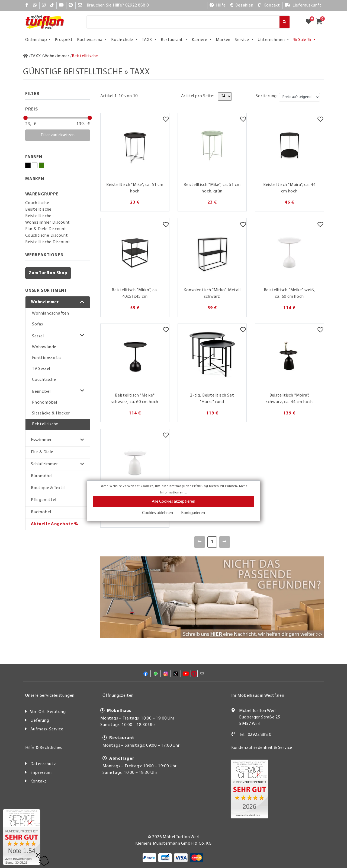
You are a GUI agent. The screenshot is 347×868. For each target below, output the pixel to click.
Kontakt (39, 781)
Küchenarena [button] (90, 40)
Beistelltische (45, 424)
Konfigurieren (193, 513)
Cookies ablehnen (158, 513)
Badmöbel (41, 512)
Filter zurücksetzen (58, 135)
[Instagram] (44, 5)
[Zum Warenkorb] (321, 22)
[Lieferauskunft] (303, 5)
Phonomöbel (45, 403)
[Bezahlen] (242, 5)
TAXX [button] (147, 40)
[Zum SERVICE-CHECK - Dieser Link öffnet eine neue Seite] (22, 837)
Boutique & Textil (48, 488)
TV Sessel (41, 369)
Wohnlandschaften (51, 313)
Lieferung (40, 721)
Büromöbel (42, 476)
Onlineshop (36, 40)
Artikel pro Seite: (198, 96)
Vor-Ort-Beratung (48, 712)
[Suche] (183, 22)
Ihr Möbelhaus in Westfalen (258, 696)
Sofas (38, 324)
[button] (58, 302)
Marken (223, 40)
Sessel (38, 336)
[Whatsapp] (35, 5)
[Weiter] (225, 542)
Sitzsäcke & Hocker (51, 413)
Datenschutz (43, 764)
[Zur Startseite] (26, 56)
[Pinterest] (71, 5)
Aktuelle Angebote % (55, 524)
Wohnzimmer (45, 302)
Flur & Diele (42, 452)
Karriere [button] (200, 40)
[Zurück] (200, 542)
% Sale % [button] (303, 40)
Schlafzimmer (44, 464)
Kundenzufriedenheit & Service (262, 748)
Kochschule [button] (123, 40)
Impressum (41, 773)
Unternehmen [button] (272, 40)
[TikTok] (52, 5)
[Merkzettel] (166, 120)
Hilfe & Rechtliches (44, 748)
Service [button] (242, 40)
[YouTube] (61, 5)
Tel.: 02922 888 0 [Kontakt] (255, 735)
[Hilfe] (218, 5)
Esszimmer (41, 440)
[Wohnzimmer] (56, 56)
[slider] (25, 118)
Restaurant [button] (172, 40)
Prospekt (64, 40)
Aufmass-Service (47, 729)
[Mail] (80, 5)
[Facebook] (27, 5)
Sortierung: (267, 96)
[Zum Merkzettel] (310, 22)
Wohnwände (44, 347)
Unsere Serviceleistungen (50, 696)
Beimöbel (41, 392)
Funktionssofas (47, 358)
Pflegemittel (44, 500)
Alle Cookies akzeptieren (173, 502)
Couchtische (44, 380)
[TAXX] (36, 56)
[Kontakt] (269, 5)
